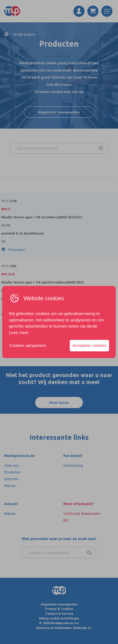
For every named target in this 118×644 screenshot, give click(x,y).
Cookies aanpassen (28, 345)
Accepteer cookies (89, 345)
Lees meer (19, 332)
